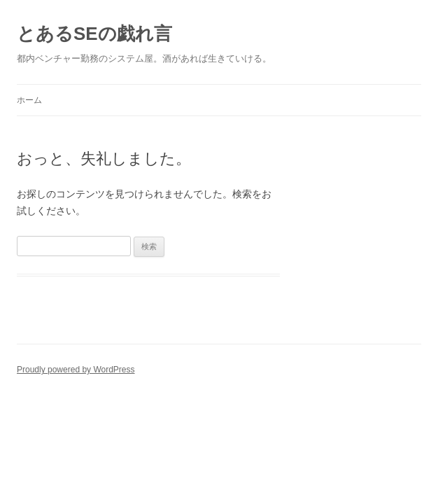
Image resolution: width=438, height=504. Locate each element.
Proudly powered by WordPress (76, 370)
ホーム (29, 100)
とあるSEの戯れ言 (94, 34)
